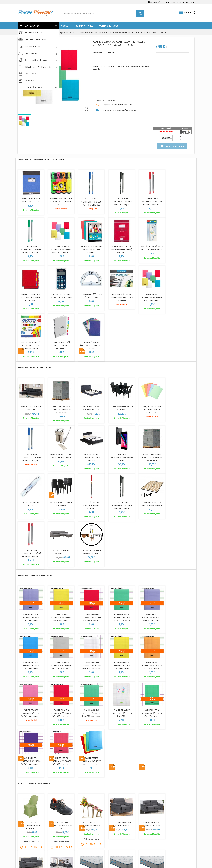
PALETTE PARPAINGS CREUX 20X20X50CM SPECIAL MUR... (121, 409)
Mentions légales (71, 843)
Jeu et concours (71, 851)
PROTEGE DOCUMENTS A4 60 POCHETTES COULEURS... (61, 249)
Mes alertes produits (118, 864)
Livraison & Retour (72, 839)
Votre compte (118, 835)
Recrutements (70, 856)
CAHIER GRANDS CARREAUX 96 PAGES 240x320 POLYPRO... (31, 249)
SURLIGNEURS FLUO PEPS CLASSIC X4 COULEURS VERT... (61, 202)
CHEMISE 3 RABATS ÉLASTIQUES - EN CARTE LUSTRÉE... (181, 297)
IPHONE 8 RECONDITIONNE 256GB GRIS (91, 409)
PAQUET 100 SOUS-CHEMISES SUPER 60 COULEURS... (151, 361)
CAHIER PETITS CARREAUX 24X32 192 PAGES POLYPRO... (181, 616)
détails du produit (51, 811)
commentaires (73, 811)
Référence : (98, 53)
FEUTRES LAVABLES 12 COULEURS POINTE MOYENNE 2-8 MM (121, 297)
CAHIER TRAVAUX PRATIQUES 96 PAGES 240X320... (61, 616)
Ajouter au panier (172, 146)
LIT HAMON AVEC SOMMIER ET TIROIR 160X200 (61, 409)
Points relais (69, 860)
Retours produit (116, 843)
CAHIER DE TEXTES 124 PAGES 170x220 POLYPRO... (151, 297)
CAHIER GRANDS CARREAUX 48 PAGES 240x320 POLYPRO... (91, 297)
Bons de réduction (117, 860)
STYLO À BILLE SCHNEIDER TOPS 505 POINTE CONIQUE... (91, 202)
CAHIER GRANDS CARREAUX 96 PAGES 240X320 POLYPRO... (31, 520)
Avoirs (111, 851)
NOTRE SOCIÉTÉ (160, 835)
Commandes (115, 847)
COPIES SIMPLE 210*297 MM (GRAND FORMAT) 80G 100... (91, 249)
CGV (65, 847)
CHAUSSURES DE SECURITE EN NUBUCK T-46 (61, 680)
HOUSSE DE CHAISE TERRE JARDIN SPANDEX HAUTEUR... (31, 680)
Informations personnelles (121, 839)
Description (30, 811)
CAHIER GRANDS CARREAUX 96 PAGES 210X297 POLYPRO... (61, 520)
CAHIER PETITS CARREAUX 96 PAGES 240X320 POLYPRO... (91, 616)
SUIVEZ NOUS (28, 835)
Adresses (112, 856)
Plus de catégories (35, 87)
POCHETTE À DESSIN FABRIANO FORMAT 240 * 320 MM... (61, 297)
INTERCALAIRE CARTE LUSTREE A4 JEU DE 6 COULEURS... (151, 249)
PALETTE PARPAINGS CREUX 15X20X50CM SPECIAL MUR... (61, 361)
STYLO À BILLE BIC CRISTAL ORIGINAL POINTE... (31, 456)
